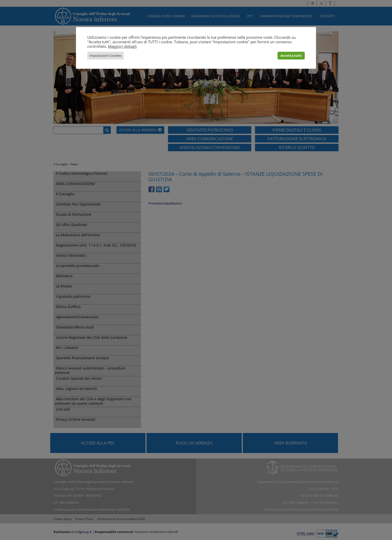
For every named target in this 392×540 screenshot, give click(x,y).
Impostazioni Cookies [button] (105, 55)
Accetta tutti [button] (291, 55)
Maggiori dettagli (122, 46)
